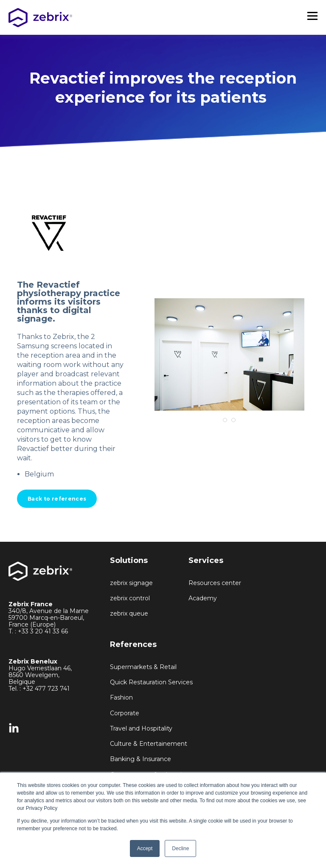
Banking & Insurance (141, 759)
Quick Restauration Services (151, 682)
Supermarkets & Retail (143, 667)
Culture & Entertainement (149, 744)
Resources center (215, 583)
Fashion (121, 698)
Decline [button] (180, 848)
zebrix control (130, 598)
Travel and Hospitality (141, 729)
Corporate (125, 713)
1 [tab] (225, 420)
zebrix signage (131, 583)
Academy (203, 598)
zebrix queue (129, 614)
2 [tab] (233, 420)
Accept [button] (145, 848)
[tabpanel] (229, 354)
